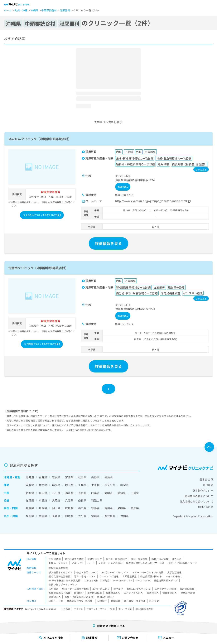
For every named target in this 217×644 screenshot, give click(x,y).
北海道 (8, 477)
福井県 (69, 493)
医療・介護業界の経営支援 (79, 597)
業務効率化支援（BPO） (80, 601)
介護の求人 (55, 597)
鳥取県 (30, 508)
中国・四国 (11, 508)
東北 (18, 477)
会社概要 (66, 609)
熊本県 (69, 516)
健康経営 (115, 601)
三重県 (135, 493)
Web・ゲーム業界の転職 (75, 589)
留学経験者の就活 (74, 559)
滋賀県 (30, 500)
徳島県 (95, 508)
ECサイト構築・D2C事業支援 (65, 580)
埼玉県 (69, 485)
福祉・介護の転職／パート (183, 563)
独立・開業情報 (139, 559)
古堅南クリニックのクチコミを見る (42, 344)
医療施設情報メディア (166, 580)
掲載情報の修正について (199, 496)
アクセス (79, 609)
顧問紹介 (79, 593)
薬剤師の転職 (95, 593)
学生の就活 (55, 559)
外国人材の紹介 (105, 597)
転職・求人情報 (160, 559)
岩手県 (56, 477)
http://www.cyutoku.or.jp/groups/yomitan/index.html (153, 201)
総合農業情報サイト (151, 576)
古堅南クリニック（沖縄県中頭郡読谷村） (38, 268)
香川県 (109, 508)
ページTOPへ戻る (209, 447)
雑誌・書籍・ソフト (85, 576)
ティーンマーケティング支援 (148, 572)
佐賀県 (43, 516)
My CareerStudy (123, 580)
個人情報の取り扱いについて (196, 501)
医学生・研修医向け (116, 559)
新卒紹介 (118, 589)
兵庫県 (69, 500)
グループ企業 (125, 609)
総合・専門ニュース (87, 572)
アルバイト (78, 563)
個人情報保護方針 (144, 609)
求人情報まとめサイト (61, 572)
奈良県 (82, 500)
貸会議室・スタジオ (135, 601)
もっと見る (201, 169)
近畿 (7, 500)
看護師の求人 (113, 593)
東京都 (95, 485)
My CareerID (143, 580)
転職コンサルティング (139, 589)
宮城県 (69, 477)
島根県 (43, 508)
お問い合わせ (205, 507)
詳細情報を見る (108, 243)
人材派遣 (54, 589)
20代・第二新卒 (101, 589)
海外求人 (177, 559)
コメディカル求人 (133, 593)
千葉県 (82, 485)
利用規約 (208, 485)
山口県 (82, 508)
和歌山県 (97, 500)
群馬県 (56, 485)
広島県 (69, 508)
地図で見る (123, 187)
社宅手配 (154, 601)
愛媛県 (122, 508)
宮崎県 (95, 516)
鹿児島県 (110, 516)
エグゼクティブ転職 (165, 589)
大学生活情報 (174, 572)
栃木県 (43, 485)
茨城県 (30, 485)
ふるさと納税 (91, 580)
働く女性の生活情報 (60, 576)
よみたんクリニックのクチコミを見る (42, 215)
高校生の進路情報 (58, 568)
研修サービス (56, 601)
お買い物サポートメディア (63, 584)
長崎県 (56, 516)
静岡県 (109, 493)
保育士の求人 (170, 593)
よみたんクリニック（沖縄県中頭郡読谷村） (40, 139)
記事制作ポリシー (203, 490)
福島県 (109, 477)
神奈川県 (110, 485)
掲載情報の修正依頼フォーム (55, 430)
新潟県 (30, 493)
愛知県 (122, 493)
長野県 (82, 493)
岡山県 (56, 508)
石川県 (56, 493)
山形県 (95, 477)
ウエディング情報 (109, 576)
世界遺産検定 (130, 576)
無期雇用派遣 (188, 593)
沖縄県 (124, 516)
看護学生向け (95, 559)
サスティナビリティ (96, 609)
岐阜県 (95, 493)
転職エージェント (58, 563)
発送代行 (102, 601)
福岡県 (30, 516)
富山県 (43, 493)
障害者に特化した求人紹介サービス (145, 563)
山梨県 (124, 485)
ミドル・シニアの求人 (110, 563)
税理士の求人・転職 (60, 593)
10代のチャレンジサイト (115, 572)
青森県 (43, 477)
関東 (7, 485)
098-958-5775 (124, 195)
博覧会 (106, 580)
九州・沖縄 (11, 516)
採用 (112, 609)
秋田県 (82, 477)
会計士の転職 (187, 589)
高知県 (135, 508)
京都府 (43, 500)
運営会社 (206, 479)
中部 (7, 493)
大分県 (82, 516)
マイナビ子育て (174, 576)
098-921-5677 (124, 324)
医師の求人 (153, 593)
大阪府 (56, 500)
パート (91, 563)
